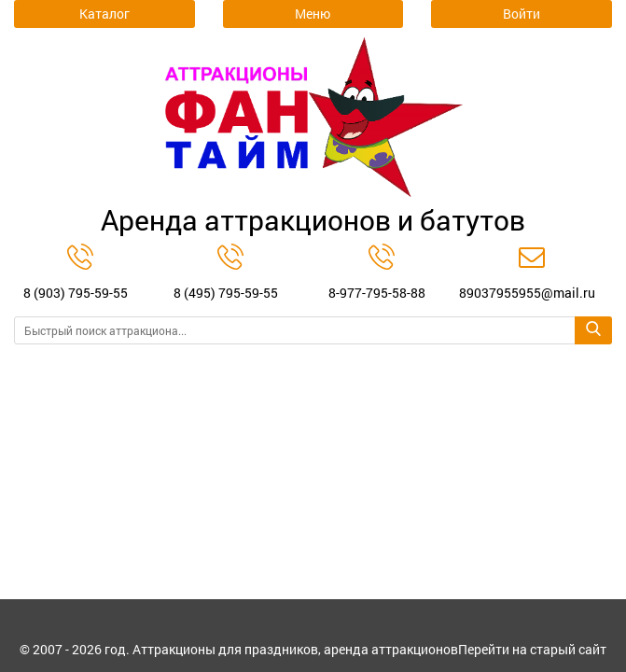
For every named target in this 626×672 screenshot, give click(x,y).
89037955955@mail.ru (527, 293)
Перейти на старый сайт (532, 651)
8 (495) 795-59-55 (226, 293)
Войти (522, 14)
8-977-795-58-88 (377, 293)
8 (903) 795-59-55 (76, 293)
